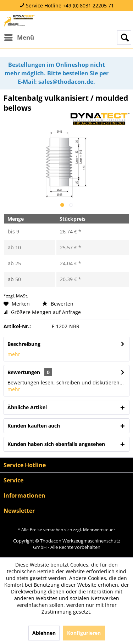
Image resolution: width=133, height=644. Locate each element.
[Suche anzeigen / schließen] (124, 37)
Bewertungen (24, 372)
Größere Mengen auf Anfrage (42, 312)
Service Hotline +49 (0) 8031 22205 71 (67, 5)
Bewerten (58, 304)
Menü (19, 37)
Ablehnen (44, 633)
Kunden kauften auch (34, 426)
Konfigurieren (84, 633)
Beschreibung (24, 344)
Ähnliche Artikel (27, 407)
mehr (14, 354)
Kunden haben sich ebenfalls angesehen (56, 444)
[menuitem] (19, 37)
